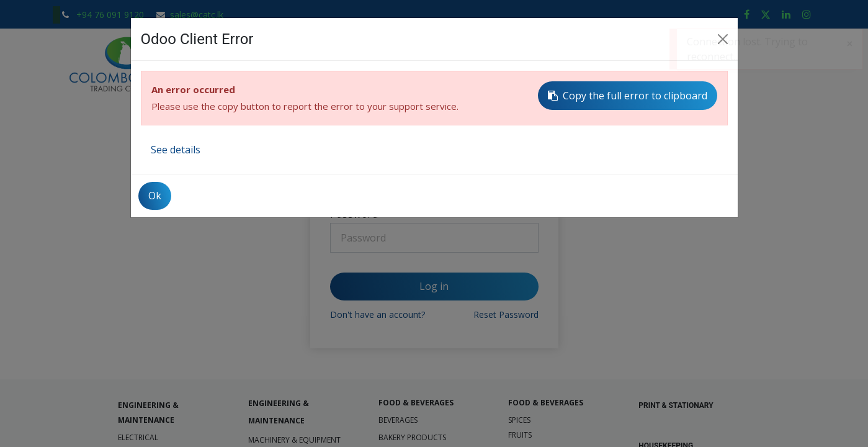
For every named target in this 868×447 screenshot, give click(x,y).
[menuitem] (232, 65)
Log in (434, 286)
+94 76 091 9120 (111, 15)
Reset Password (506, 314)
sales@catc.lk (197, 15)
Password (354, 214)
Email (343, 159)
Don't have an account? (378, 314)
